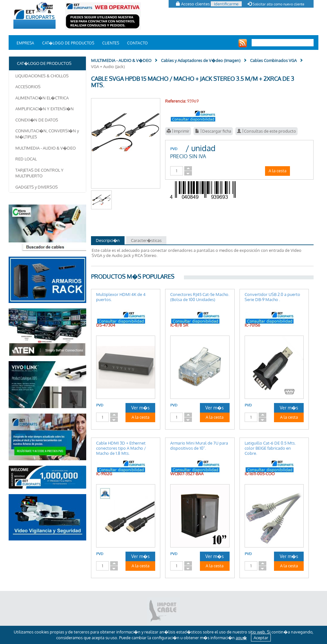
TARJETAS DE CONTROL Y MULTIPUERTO (39, 173)
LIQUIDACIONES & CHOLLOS (42, 76)
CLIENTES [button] (111, 43)
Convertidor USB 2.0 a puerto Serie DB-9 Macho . (272, 297)
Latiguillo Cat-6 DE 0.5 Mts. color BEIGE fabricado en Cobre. (270, 448)
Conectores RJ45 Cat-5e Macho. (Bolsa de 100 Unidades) (200, 297)
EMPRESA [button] (25, 43)
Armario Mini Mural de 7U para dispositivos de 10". (199, 446)
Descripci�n (108, 240)
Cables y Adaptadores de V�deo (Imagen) (201, 60)
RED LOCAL (26, 159)
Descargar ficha (213, 131)
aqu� (241, 638)
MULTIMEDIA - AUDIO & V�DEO (46, 148)
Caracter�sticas (146, 240)
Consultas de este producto (266, 131)
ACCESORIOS (28, 87)
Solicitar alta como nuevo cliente (276, 4)
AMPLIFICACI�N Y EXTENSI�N (45, 109)
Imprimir (178, 131)
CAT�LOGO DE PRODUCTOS (68, 43)
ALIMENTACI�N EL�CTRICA (42, 98)
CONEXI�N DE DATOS (37, 120)
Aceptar (261, 638)
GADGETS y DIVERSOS (37, 187)
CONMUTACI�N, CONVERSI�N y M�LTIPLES (47, 134)
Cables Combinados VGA (273, 60)
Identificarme (226, 4)
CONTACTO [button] (137, 43)
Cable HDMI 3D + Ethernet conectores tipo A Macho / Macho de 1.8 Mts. (121, 448)
